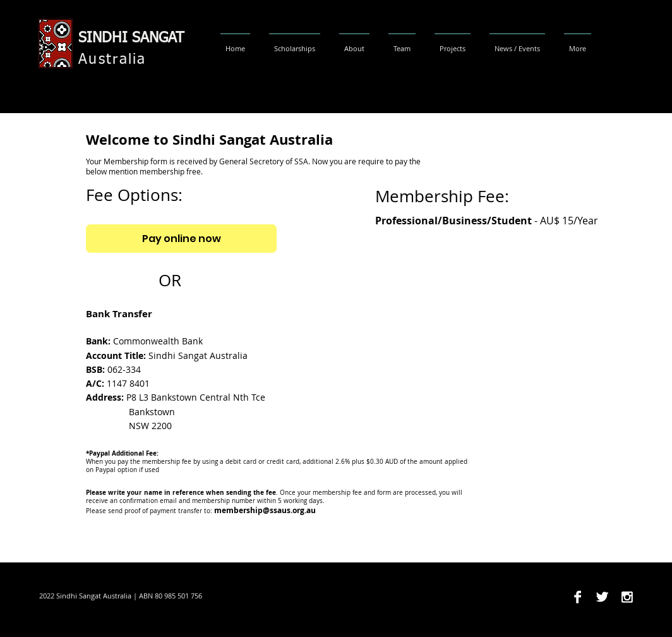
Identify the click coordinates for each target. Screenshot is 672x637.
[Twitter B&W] (602, 597)
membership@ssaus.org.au (265, 510)
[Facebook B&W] (578, 597)
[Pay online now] (181, 239)
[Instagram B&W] (627, 597)
